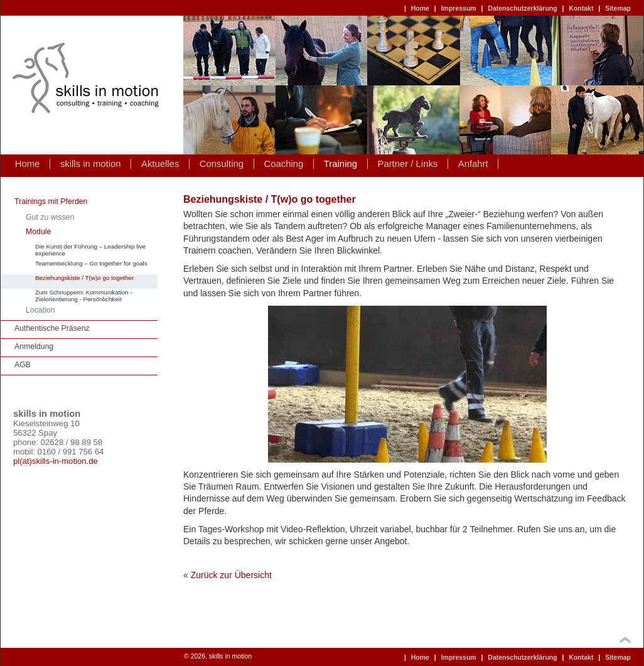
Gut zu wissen (50, 217)
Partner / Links (407, 164)
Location (40, 310)
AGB (23, 365)
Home (420, 8)
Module (38, 232)
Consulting (222, 164)
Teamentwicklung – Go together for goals (91, 263)
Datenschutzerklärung (522, 8)
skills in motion (91, 164)
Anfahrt (473, 164)
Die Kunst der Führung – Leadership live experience (90, 250)
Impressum (459, 8)
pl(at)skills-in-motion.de (56, 461)
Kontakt (581, 8)
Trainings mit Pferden (51, 201)
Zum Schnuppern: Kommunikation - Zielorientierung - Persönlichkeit (84, 296)
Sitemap (618, 8)
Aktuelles (160, 164)
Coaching (284, 164)
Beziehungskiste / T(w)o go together (84, 278)
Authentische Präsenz (52, 328)
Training (341, 164)
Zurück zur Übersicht (231, 575)
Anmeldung (34, 346)
